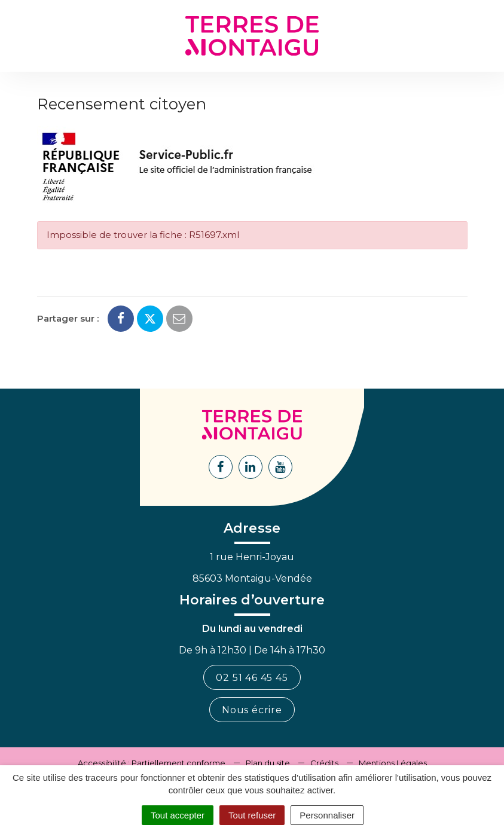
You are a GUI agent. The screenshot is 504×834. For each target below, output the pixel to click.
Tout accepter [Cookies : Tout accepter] (178, 815)
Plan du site (268, 763)
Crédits (324, 763)
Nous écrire (252, 710)
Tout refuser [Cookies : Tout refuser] (252, 815)
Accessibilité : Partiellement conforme (152, 763)
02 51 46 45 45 (252, 678)
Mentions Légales (393, 763)
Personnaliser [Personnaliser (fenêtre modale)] (327, 815)
